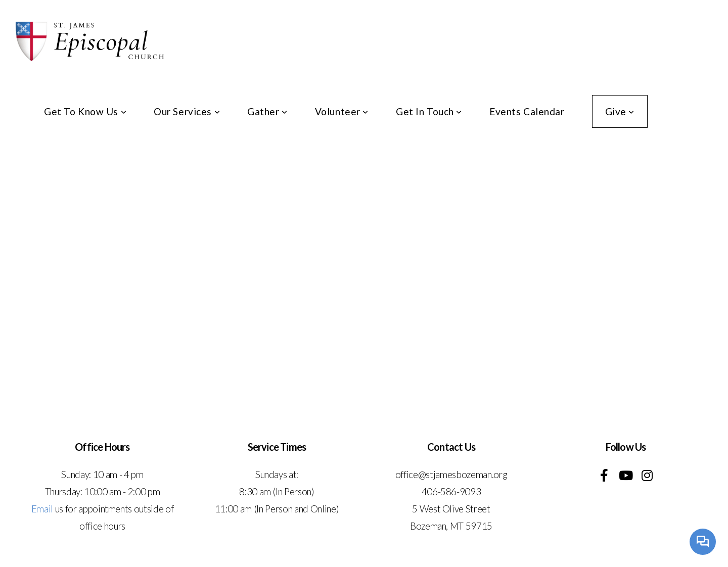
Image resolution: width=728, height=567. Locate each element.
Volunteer (342, 111)
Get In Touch (429, 111)
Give (620, 111)
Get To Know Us (85, 111)
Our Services (187, 111)
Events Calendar (527, 111)
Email (42, 509)
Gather (267, 111)
